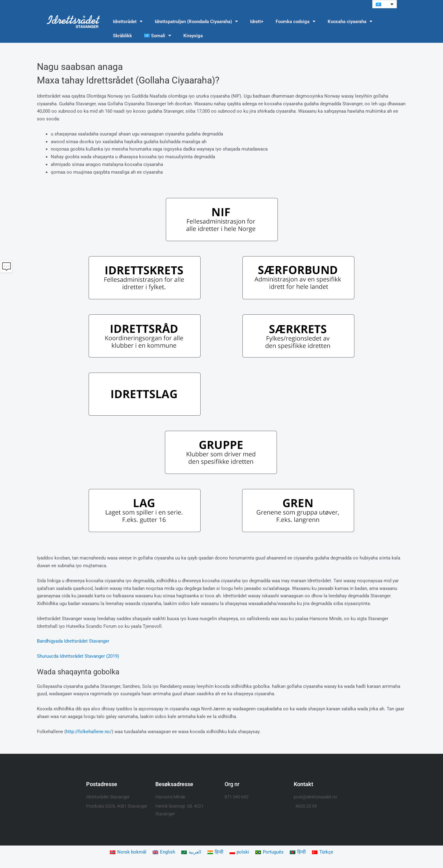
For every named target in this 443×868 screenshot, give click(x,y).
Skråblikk (122, 36)
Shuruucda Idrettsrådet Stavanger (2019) (78, 656)
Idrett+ (257, 22)
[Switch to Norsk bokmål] (128, 852)
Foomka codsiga (295, 22)
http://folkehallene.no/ (89, 732)
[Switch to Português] (270, 852)
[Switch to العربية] (191, 852)
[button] (385, 4)
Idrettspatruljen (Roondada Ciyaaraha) (196, 22)
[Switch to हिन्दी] (215, 852)
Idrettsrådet (128, 22)
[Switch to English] (164, 852)
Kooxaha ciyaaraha (350, 22)
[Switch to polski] (239, 852)
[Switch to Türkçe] (323, 852)
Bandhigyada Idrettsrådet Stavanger (73, 641)
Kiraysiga (193, 36)
